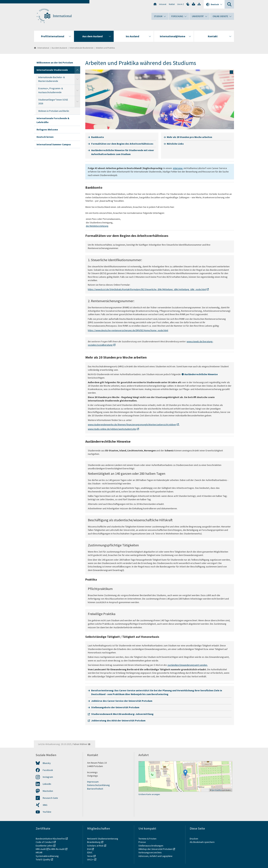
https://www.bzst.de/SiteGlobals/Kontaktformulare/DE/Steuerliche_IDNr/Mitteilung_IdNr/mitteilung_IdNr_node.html (147, 289)
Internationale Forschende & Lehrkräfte (53, 120)
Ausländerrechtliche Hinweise (201, 374)
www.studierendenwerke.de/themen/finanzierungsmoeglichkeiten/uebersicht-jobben (132, 425)
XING (45, 805)
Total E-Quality (43, 859)
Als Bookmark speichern (202, 842)
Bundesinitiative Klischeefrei (50, 839)
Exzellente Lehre (44, 846)
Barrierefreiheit (95, 789)
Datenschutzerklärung (98, 785)
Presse (142, 842)
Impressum (93, 782)
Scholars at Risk (95, 846)
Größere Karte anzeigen (149, 794)
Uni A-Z (180, 4)
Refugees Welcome (47, 130)
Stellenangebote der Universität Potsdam (115, 707)
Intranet (163, 4)
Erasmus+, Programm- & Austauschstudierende (51, 90)
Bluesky (47, 763)
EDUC (90, 852)
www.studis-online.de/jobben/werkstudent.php (112, 429)
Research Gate (50, 798)
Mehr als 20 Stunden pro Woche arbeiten (189, 137)
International (62, 16)
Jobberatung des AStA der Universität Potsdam (118, 721)
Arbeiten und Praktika (105, 48)
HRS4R (39, 852)
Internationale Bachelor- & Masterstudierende (52, 79)
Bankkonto (98, 137)
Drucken (194, 839)
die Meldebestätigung (97, 226)
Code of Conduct (44, 842)
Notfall (172, 4)
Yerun (90, 856)
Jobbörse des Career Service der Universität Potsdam (122, 701)
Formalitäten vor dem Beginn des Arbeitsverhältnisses (122, 144)
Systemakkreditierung (47, 856)
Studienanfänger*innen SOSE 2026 (53, 102)
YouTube (47, 812)
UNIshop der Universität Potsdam (155, 849)
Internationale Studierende (81, 48)
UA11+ (90, 859)
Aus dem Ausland (59, 48)
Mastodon (48, 791)
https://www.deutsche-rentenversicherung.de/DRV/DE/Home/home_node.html (128, 330)
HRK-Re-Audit (58, 849)
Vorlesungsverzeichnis (150, 852)
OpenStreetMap (217, 790)
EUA (89, 849)
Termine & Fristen (148, 839)
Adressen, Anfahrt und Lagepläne (155, 856)
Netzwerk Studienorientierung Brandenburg (103, 840)
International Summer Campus (54, 144)
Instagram (48, 777)
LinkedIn (47, 784)
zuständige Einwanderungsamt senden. (188, 665)
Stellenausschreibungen (151, 846)
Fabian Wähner (80, 744)
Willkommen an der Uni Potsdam (55, 63)
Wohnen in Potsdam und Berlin (54, 111)
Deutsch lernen (45, 137)
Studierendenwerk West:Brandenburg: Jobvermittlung (122, 714)
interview (178, 168)
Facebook (48, 770)
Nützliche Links (175, 144)
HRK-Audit (41, 849)
